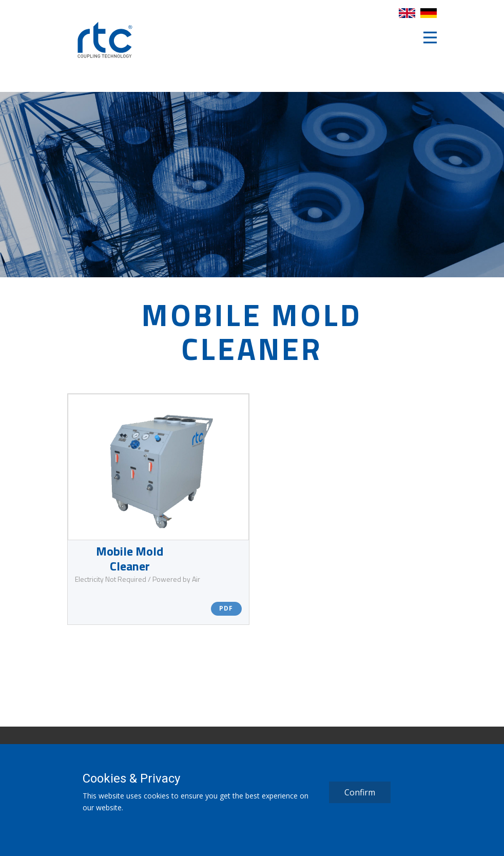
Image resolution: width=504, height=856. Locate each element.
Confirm (360, 792)
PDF (226, 608)
